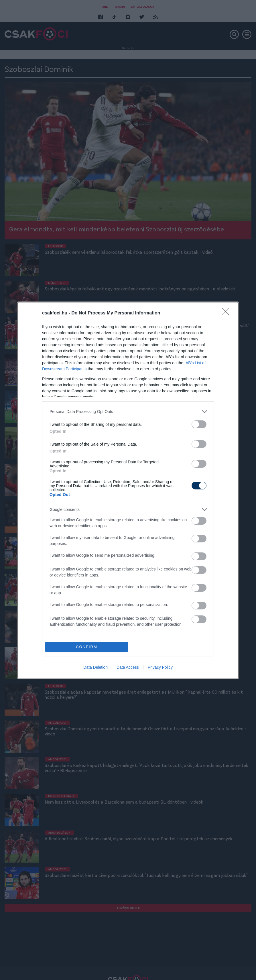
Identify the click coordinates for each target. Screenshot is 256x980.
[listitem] (128, 412)
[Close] (227, 313)
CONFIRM (87, 647)
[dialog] (128, 490)
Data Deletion (95, 667)
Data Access (128, 667)
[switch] (199, 424)
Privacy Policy (160, 667)
